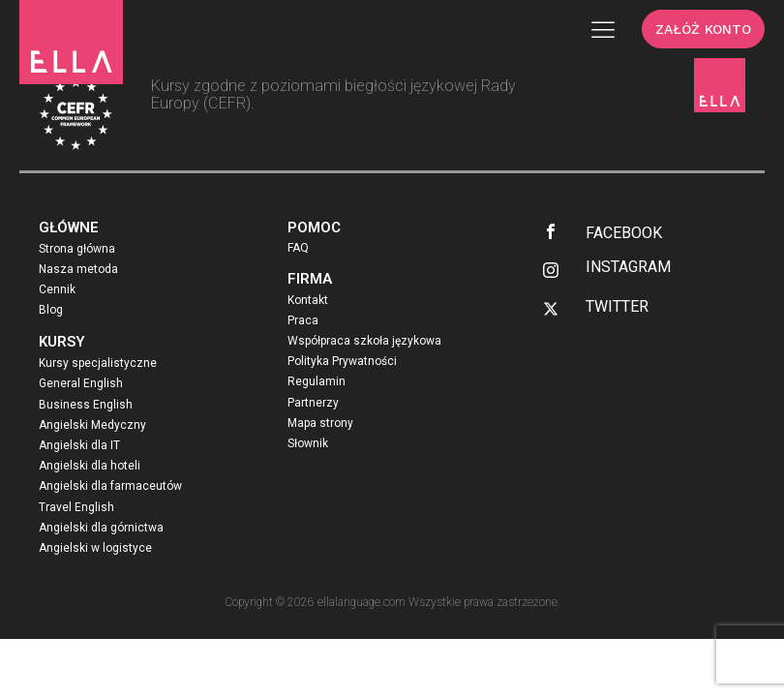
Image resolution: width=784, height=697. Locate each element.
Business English (86, 405)
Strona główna (77, 249)
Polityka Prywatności (342, 361)
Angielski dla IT (79, 445)
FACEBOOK (624, 233)
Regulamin (317, 381)
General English (81, 383)
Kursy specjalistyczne (98, 363)
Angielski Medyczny (92, 425)
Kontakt (308, 300)
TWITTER (617, 306)
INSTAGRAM (628, 267)
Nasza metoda (78, 269)
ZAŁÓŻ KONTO (703, 29)
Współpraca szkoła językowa (364, 341)
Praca (303, 320)
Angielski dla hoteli (90, 466)
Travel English (76, 507)
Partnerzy (313, 403)
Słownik (308, 443)
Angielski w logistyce (95, 548)
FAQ (298, 248)
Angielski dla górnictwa (101, 528)
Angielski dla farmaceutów (110, 486)
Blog (51, 310)
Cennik (57, 289)
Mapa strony (320, 423)
